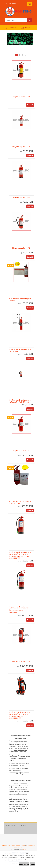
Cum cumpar (16, 847)
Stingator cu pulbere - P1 (21, 147)
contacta (17, 768)
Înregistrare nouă (13, 3)
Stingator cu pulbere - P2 (21, 197)
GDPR (22, 847)
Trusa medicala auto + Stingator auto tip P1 (20, 300)
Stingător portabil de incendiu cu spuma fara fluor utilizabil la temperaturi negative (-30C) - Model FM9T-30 (20, 610)
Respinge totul (24, 864)
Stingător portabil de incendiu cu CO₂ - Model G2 (20, 350)
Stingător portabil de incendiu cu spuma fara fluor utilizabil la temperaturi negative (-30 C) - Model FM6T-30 (20, 555)
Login (6, 3)
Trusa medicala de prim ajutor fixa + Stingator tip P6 (21, 503)
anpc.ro (25, 850)
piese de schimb (14, 752)
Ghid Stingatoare (11, 845)
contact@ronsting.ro (18, 774)
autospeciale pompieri (21, 750)
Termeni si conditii (30, 845)
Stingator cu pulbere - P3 (21, 248)
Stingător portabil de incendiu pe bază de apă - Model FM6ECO (20, 401)
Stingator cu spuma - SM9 (21, 97)
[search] (30, 20)
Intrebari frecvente (21, 845)
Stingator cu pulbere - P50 (21, 662)
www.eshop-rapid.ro (21, 825)
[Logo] (18, 11)
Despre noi (4, 845)
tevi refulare (25, 746)
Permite (33, 864)
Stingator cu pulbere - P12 (21, 451)
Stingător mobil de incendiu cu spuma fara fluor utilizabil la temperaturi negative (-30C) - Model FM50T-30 (19, 715)
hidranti (18, 746)
